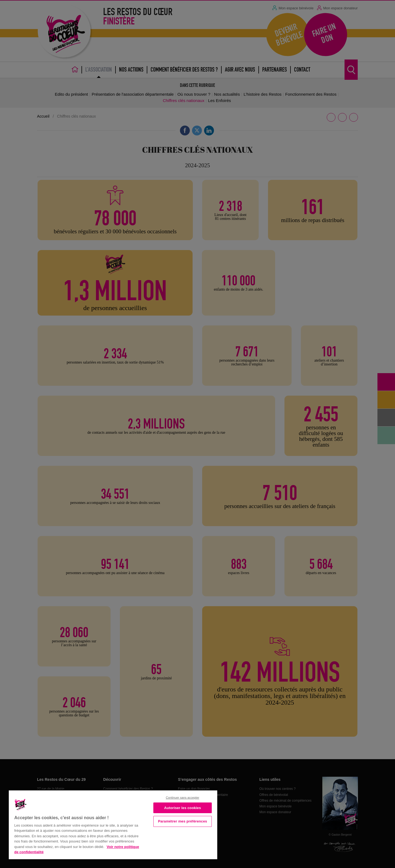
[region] (113, 824)
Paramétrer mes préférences (183, 821)
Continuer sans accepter (182, 798)
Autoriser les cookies (182, 808)
